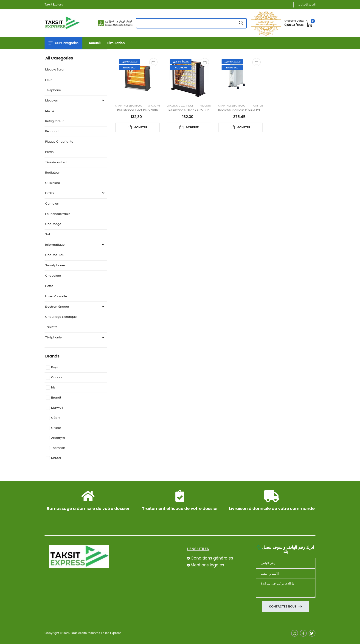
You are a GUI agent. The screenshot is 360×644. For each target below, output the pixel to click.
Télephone (53, 90)
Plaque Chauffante (59, 142)
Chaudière (53, 276)
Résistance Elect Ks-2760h (137, 110)
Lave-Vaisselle (56, 297)
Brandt (56, 398)
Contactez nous (283, 606)
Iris (53, 388)
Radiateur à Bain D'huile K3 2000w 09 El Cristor (254, 110)
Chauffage (53, 224)
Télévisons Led (56, 162)
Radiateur (52, 173)
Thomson (58, 448)
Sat (48, 235)
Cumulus (52, 204)
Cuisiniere (53, 183)
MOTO (50, 111)
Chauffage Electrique (61, 317)
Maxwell (57, 408)
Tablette (51, 327)
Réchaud (52, 131)
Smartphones (55, 266)
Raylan (56, 367)
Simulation (116, 43)
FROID (75, 193)
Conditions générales (212, 558)
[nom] (286, 574)
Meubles (75, 101)
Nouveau (129, 67)
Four (48, 80)
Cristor (56, 428)
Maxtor (56, 458)
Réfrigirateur (54, 121)
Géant (56, 418)
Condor (57, 378)
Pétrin (49, 152)
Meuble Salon (55, 70)
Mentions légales (207, 565)
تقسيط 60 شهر (129, 62)
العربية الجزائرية (307, 4)
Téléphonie (75, 338)
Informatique (75, 245)
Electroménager (75, 307)
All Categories (59, 58)
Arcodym (58, 438)
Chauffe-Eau (55, 255)
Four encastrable (58, 214)
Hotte (49, 286)
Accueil (95, 43)
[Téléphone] (286, 563)
